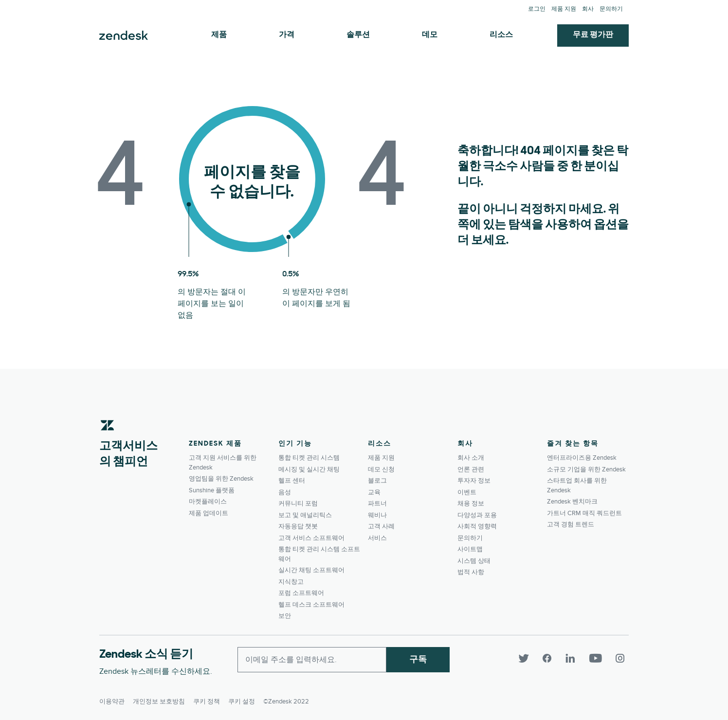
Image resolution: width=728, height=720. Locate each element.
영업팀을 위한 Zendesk (221, 479)
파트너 (377, 504)
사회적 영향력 (477, 526)
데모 (430, 35)
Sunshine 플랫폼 (212, 490)
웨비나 (377, 515)
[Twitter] (529, 659)
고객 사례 (381, 526)
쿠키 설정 (242, 699)
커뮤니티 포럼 (298, 504)
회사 (588, 9)
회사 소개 (471, 458)
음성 (285, 492)
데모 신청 (381, 469)
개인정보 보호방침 (159, 699)
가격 (287, 35)
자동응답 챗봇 (298, 526)
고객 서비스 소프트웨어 (311, 538)
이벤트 (467, 492)
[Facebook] (553, 659)
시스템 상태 (474, 561)
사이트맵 (470, 549)
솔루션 (358, 35)
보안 (285, 616)
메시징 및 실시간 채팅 (309, 469)
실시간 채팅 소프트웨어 (311, 570)
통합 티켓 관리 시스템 (309, 458)
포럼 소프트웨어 (301, 593)
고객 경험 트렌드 (571, 524)
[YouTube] (601, 659)
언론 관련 (471, 469)
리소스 (501, 35)
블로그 (377, 481)
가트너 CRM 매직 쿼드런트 (584, 513)
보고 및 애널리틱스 (305, 515)
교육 (374, 492)
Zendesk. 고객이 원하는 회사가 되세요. (124, 36)
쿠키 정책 (207, 699)
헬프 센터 (292, 481)
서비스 (377, 538)
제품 (219, 35)
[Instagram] (621, 659)
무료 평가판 (593, 35)
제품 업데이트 (209, 513)
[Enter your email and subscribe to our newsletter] (312, 660)
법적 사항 (471, 572)
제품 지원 (564, 9)
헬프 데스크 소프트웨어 (311, 605)
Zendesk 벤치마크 (572, 502)
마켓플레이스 (208, 502)
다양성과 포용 (477, 515)
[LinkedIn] (576, 659)
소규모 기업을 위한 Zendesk (586, 469)
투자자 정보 (474, 481)
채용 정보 (471, 504)
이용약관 (112, 699)
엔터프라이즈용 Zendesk (582, 458)
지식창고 (291, 582)
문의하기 (611, 9)
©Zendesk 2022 (286, 699)
